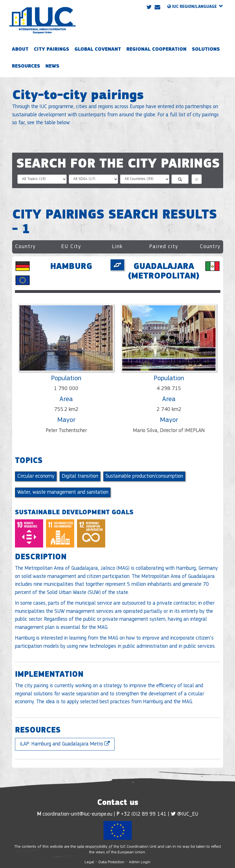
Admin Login (140, 862)
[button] (197, 179)
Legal (90, 862)
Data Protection (111, 862)
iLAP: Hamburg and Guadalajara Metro (65, 744)
